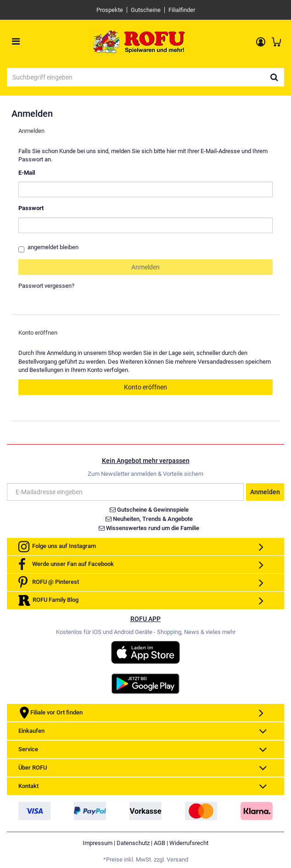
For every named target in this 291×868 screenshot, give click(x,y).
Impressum (98, 843)
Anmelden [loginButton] (145, 267)
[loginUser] (145, 189)
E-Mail (27, 173)
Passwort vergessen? (46, 286)
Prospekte (110, 10)
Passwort (31, 208)
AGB (159, 843)
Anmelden (265, 492)
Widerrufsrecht (189, 843)
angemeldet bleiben (48, 248)
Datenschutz (133, 843)
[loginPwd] (145, 225)
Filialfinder (182, 10)
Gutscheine (146, 10)
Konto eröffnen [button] (145, 387)
